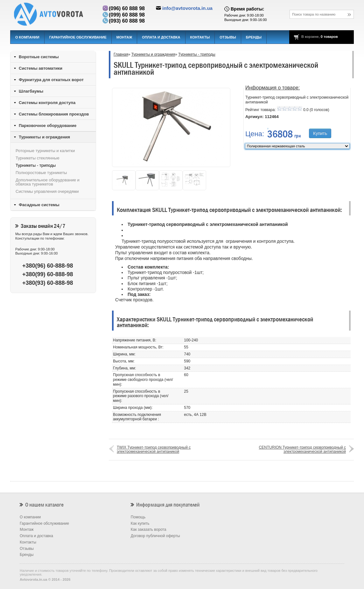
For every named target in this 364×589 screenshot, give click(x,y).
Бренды (254, 37)
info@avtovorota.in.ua (187, 8)
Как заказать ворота (149, 529)
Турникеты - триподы (197, 54)
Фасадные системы (39, 205)
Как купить (140, 523)
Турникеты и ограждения (153, 54)
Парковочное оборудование (48, 126)
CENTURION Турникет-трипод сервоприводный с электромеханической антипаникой (302, 449)
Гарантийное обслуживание (78, 37)
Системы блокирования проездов (54, 114)
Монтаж (124, 37)
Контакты (200, 37)
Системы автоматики (41, 68)
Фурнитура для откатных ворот (51, 80)
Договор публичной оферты (155, 536)
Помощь (138, 517)
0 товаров (329, 37)
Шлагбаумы (31, 91)
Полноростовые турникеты (41, 173)
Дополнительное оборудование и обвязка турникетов (48, 182)
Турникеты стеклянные (38, 158)
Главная (121, 54)
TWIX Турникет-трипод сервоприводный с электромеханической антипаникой (154, 449)
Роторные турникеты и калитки (45, 151)
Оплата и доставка (161, 37)
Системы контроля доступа (47, 103)
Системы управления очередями (47, 191)
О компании (27, 37)
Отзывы (228, 37)
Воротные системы (39, 57)
